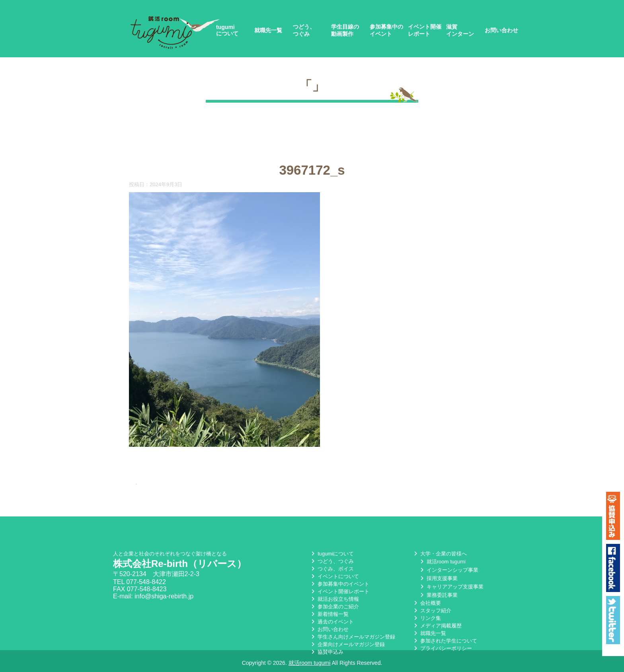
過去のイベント (332, 622)
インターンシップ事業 (448, 570)
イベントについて (334, 576)
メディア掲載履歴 (437, 626)
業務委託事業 (438, 595)
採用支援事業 (438, 578)
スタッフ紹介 (432, 611)
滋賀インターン (460, 30)
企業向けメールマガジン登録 (347, 644)
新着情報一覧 (329, 614)
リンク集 (427, 618)
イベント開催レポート (425, 30)
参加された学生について (445, 641)
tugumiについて (227, 30)
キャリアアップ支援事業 (451, 587)
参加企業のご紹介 (334, 607)
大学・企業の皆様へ (440, 554)
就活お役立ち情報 (334, 599)
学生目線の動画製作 (345, 30)
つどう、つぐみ (304, 30)
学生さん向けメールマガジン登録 (352, 637)
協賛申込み (327, 652)
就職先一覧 (268, 30)
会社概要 (427, 603)
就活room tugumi (442, 562)
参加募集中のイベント (386, 30)
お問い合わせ (501, 30)
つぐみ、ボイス (332, 569)
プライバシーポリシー (442, 648)
